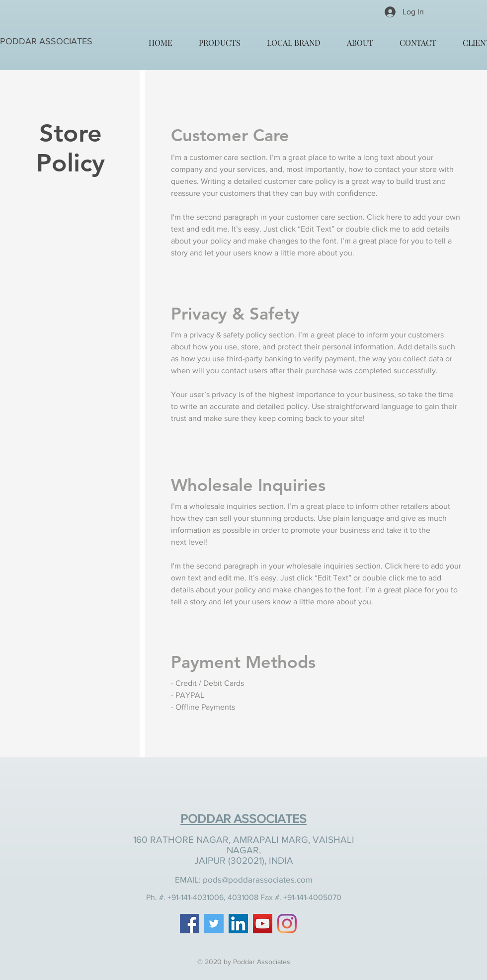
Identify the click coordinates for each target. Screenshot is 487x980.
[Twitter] (214, 924)
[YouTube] (263, 924)
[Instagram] (287, 924)
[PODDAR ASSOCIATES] (46, 42)
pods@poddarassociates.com (258, 879)
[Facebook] (190, 924)
